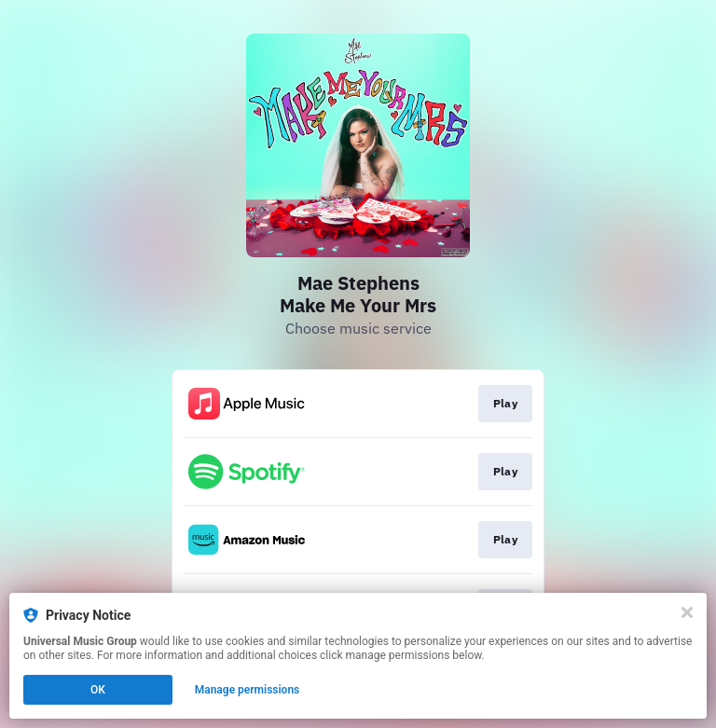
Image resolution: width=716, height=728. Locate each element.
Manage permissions (248, 690)
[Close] (687, 612)
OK (98, 690)
